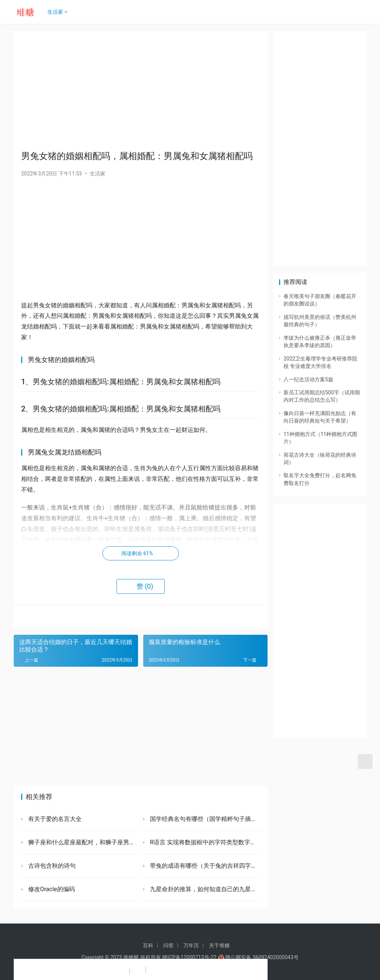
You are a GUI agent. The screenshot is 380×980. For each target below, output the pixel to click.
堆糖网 (131, 957)
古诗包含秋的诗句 (51, 866)
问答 (168, 945)
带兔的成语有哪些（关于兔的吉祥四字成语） (204, 866)
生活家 (58, 12)
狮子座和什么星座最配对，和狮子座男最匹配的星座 (82, 842)
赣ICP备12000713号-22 (189, 957)
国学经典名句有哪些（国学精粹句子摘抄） (204, 819)
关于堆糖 (219, 945)
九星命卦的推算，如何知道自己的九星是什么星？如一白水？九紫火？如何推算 (204, 889)
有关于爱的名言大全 (54, 819)
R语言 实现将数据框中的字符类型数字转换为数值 (204, 842)
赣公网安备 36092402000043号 (258, 957)
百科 (148, 945)
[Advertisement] (141, 91)
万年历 (191, 945)
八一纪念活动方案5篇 (308, 379)
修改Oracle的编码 (51, 889)
